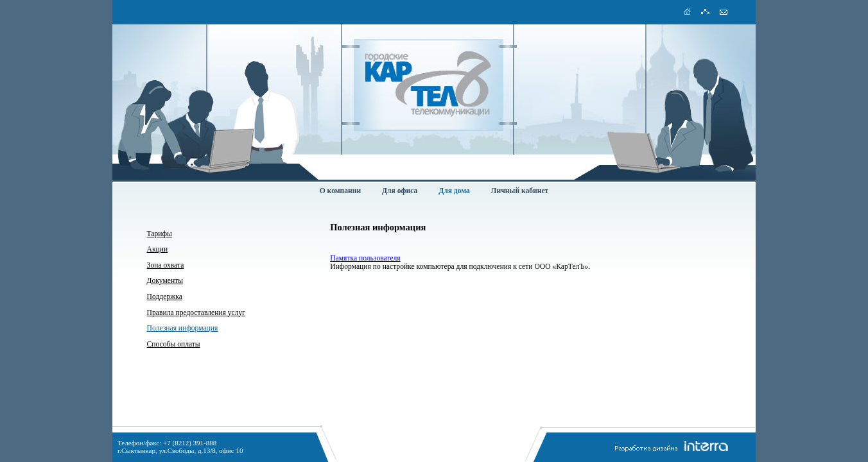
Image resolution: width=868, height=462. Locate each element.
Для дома (454, 191)
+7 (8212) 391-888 (190, 443)
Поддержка (165, 297)
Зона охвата (166, 265)
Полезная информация (183, 328)
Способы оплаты (174, 344)
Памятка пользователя (365, 258)
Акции (158, 249)
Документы (165, 281)
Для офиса (400, 191)
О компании (340, 191)
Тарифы (160, 234)
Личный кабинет (520, 191)
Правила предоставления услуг (196, 313)
